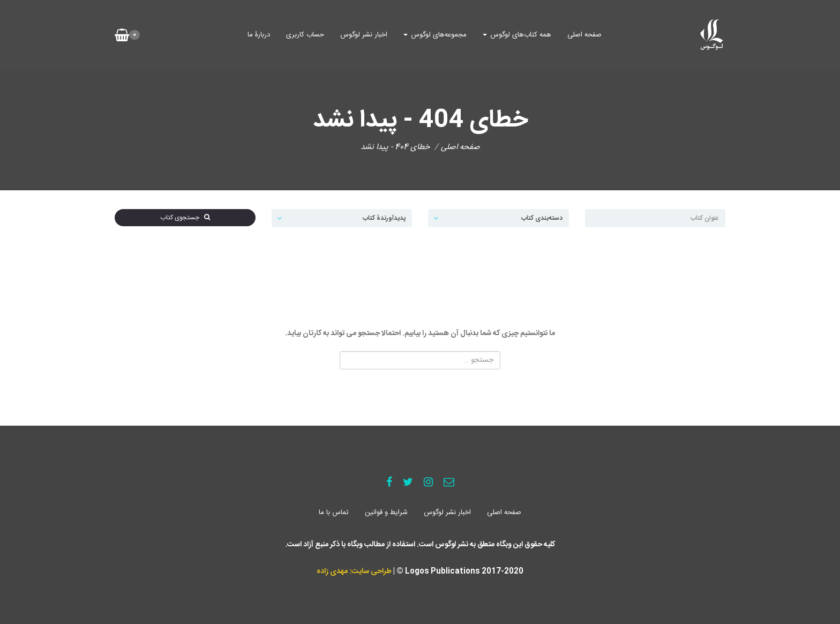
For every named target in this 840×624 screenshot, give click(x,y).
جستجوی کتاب (185, 218)
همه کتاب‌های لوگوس (517, 35)
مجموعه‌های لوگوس (435, 35)
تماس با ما (334, 512)
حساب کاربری (305, 35)
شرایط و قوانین (386, 512)
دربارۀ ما (259, 35)
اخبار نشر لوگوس (364, 35)
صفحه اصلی (584, 35)
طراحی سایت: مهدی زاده (354, 571)
